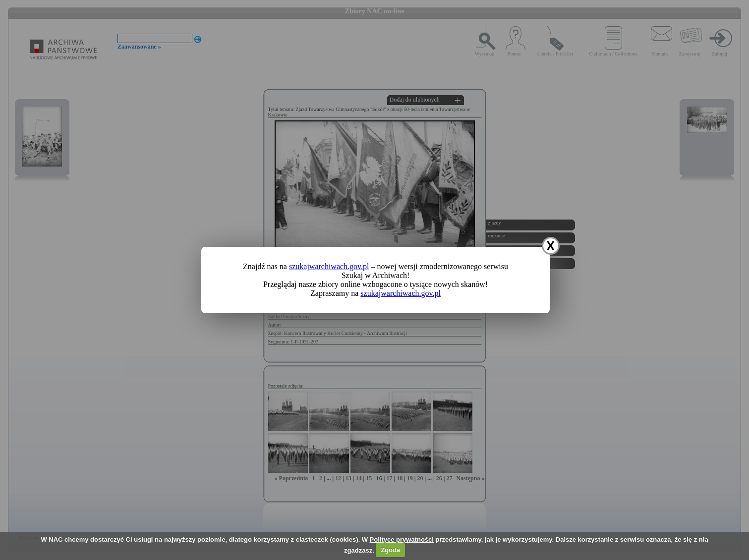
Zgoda (390, 550)
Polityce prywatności (402, 539)
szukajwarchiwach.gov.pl (329, 266)
